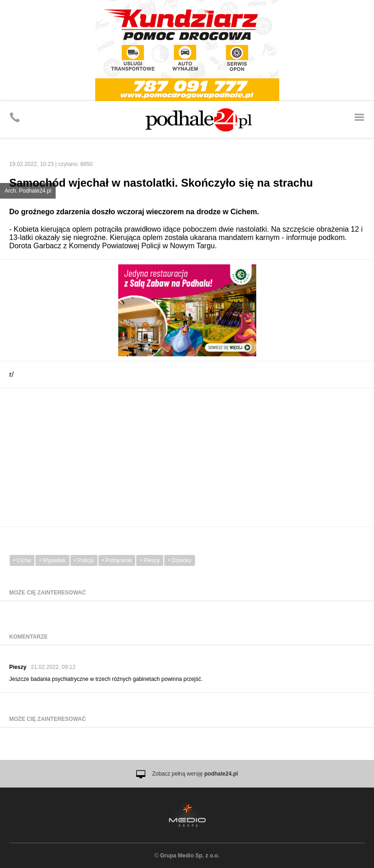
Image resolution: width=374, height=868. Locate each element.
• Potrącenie (117, 560)
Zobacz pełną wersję (195, 774)
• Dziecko (179, 560)
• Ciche (22, 560)
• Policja (84, 560)
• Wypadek (52, 560)
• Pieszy (150, 560)
